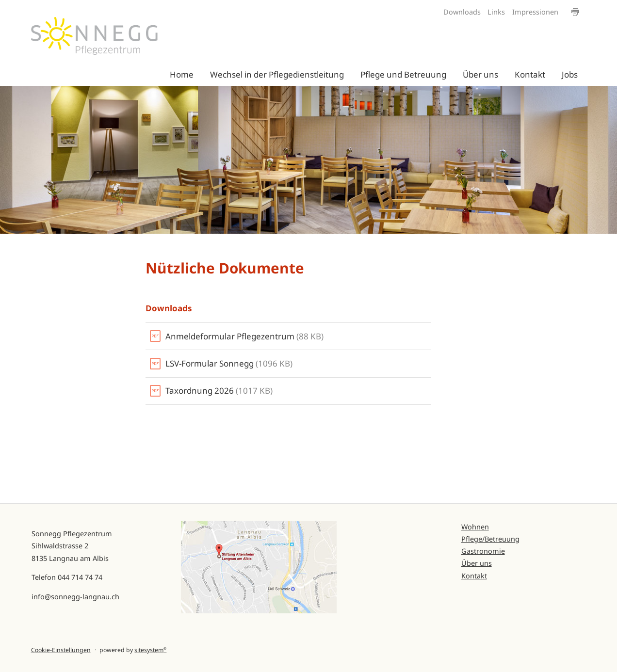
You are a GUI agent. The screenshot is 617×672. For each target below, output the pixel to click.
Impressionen (535, 12)
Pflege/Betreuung (490, 539)
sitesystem (150, 650)
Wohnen (475, 527)
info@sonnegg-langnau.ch (75, 597)
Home (182, 74)
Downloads (462, 12)
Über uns (480, 74)
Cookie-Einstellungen (61, 650)
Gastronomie (483, 551)
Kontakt (530, 74)
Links (496, 12)
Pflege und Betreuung (403, 74)
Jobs (570, 74)
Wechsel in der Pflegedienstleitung (277, 74)
